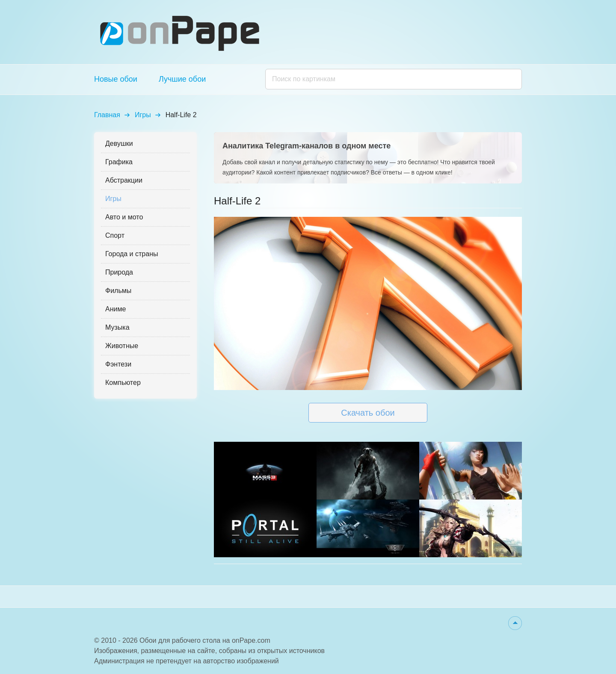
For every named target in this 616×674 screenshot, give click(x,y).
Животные (122, 346)
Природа (119, 272)
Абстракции (124, 180)
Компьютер (123, 383)
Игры (143, 115)
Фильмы (118, 291)
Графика (119, 162)
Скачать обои (368, 413)
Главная (107, 115)
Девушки (119, 143)
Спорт (115, 235)
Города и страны (132, 254)
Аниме (115, 309)
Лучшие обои (182, 79)
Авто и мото (124, 217)
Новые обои (116, 79)
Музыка (117, 327)
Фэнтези (118, 364)
